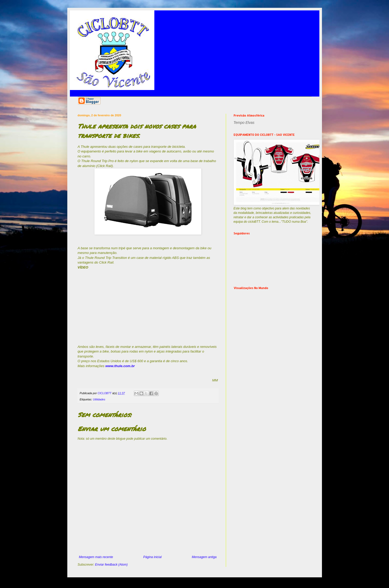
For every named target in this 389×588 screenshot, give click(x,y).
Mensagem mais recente (96, 557)
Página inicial (152, 557)
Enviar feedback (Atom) (111, 565)
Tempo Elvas (244, 123)
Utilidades (99, 399)
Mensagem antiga (204, 557)
